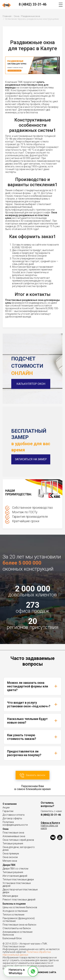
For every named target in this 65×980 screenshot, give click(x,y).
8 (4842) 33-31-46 (33, 4)
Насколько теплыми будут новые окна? (32, 721)
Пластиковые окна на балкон (19, 925)
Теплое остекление (13, 915)
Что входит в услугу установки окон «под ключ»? (32, 704)
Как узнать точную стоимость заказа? (32, 737)
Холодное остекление (15, 911)
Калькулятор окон (31, 384)
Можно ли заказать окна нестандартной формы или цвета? (32, 686)
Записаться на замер (31, 459)
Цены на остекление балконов (20, 907)
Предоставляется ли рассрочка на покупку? (32, 753)
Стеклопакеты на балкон (17, 928)
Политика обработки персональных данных (27, 953)
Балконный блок (12, 938)
